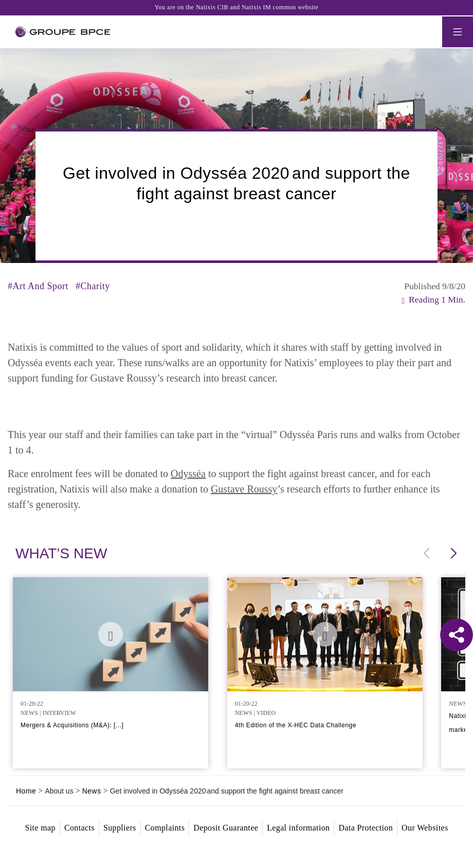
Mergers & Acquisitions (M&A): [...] (72, 725)
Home (26, 791)
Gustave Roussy (244, 489)
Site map (40, 828)
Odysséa (188, 474)
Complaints (165, 828)
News (92, 791)
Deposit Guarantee (226, 828)
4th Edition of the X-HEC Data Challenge (296, 725)
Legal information (298, 828)
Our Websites (425, 828)
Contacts (79, 828)
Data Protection (366, 828)
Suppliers (120, 828)
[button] (453, 554)
